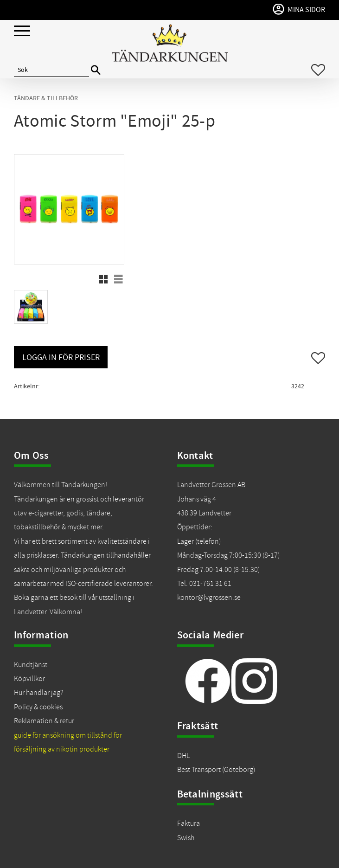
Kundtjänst (31, 665)
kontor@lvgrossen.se (209, 598)
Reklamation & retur (44, 721)
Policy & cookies (38, 707)
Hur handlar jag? (38, 693)
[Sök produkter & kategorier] (51, 70)
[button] (22, 31)
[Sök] (96, 70)
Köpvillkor (29, 679)
